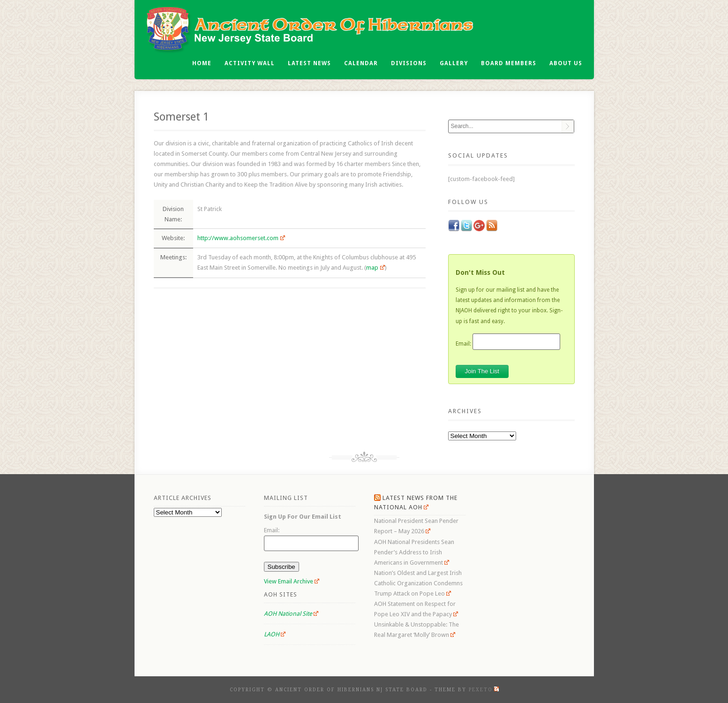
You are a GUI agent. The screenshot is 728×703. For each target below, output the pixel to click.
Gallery (454, 63)
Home (202, 63)
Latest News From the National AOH (416, 503)
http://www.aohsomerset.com (241, 238)
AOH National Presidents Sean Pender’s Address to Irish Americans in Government (414, 552)
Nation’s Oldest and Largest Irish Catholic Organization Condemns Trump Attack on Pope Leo (418, 583)
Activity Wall (250, 63)
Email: (463, 343)
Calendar (361, 63)
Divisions (409, 63)
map (375, 268)
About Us (566, 63)
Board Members (509, 63)
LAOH (275, 634)
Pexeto (484, 690)
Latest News (309, 63)
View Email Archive (292, 581)
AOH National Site (291, 614)
